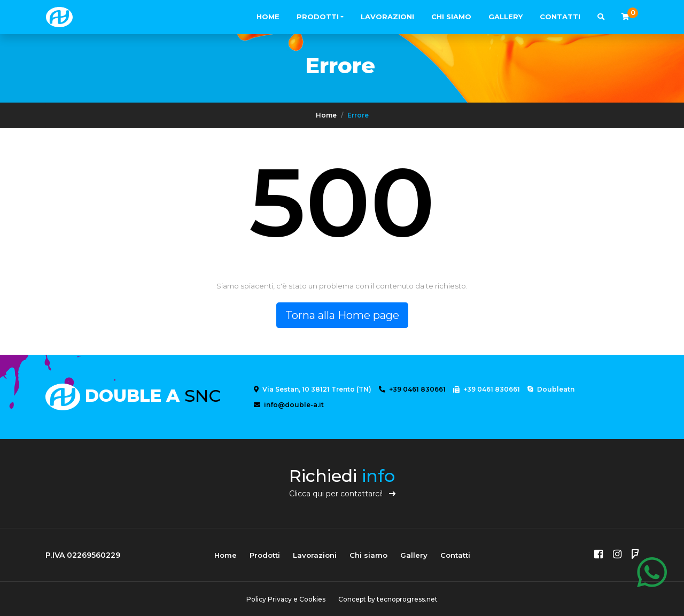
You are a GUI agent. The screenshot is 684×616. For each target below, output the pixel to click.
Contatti (560, 17)
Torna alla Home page (342, 315)
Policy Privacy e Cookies (286, 599)
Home (268, 17)
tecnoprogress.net (407, 599)
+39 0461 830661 (412, 389)
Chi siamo (451, 17)
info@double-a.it (289, 405)
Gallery (506, 17)
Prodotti (318, 17)
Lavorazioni (387, 17)
